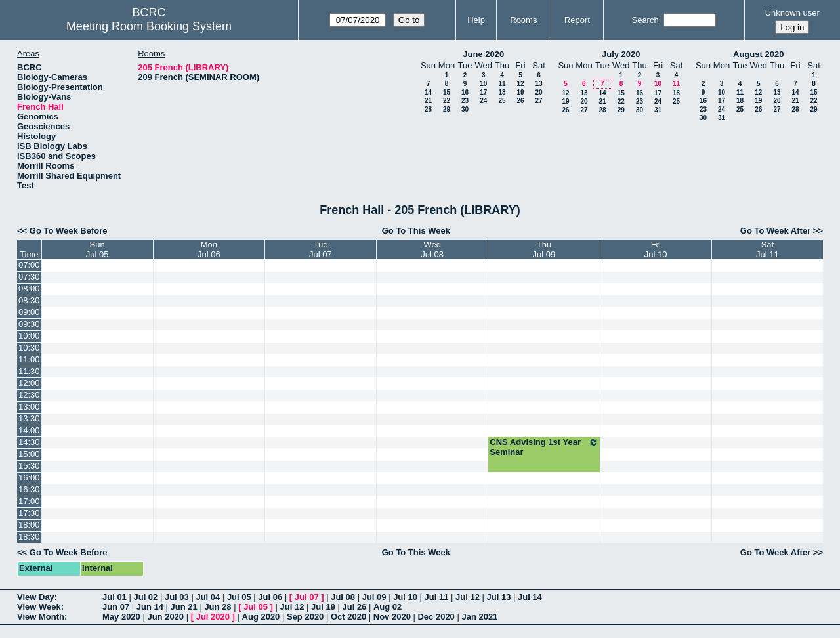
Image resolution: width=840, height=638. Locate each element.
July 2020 (621, 54)
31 (658, 110)
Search (645, 20)
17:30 (29, 513)
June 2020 (483, 54)
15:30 (29, 466)
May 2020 (121, 617)
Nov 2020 (392, 617)
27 (538, 101)
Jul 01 (115, 597)
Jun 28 (218, 607)
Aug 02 (388, 607)
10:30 (29, 348)
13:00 (29, 407)
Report (577, 20)
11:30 (29, 371)
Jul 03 (177, 597)
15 (447, 92)
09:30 (29, 324)
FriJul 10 (656, 249)
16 (465, 92)
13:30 (29, 418)
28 (428, 109)
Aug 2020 (261, 617)
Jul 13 (499, 597)
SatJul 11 (767, 249)
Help (476, 20)
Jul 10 (405, 597)
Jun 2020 (165, 617)
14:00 (29, 430)
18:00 (29, 525)
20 (538, 92)
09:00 (29, 312)
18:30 (29, 537)
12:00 (29, 383)
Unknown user (792, 13)
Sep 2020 (305, 617)
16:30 (29, 489)
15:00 (29, 454)
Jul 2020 (213, 617)
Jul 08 (343, 597)
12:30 (29, 395)
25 (502, 101)
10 (483, 84)
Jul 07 (307, 597)
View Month (41, 617)
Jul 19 (323, 607)
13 (538, 84)
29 (447, 109)
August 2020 (758, 54)
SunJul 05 (97, 249)
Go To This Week (416, 231)
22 (447, 101)
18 (502, 92)
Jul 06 (270, 597)
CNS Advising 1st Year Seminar (544, 447)
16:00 (29, 478)
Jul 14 (530, 597)
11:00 (29, 359)
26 (520, 101)
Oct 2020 (348, 617)
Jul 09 (374, 597)
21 (428, 101)
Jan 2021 (479, 617)
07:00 (29, 265)
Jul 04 (208, 597)
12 (520, 84)
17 (483, 92)
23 (465, 101)
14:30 (29, 442)
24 (483, 101)
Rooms (523, 20)
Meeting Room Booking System (149, 26)
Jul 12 (468, 597)
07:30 (29, 277)
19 (520, 92)
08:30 (29, 300)
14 (428, 92)
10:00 (29, 336)
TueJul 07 (321, 249)
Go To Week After (775, 231)
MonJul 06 (209, 249)
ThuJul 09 (544, 249)
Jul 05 (239, 597)
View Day (36, 597)
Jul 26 (355, 607)
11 (502, 84)
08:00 (29, 288)
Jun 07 (116, 607)
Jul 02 (145, 597)
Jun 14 (150, 607)
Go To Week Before (69, 231)
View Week (39, 607)
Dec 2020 (436, 617)
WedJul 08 (432, 249)
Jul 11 (437, 597)
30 (465, 109)
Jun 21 (184, 607)
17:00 (29, 501)
